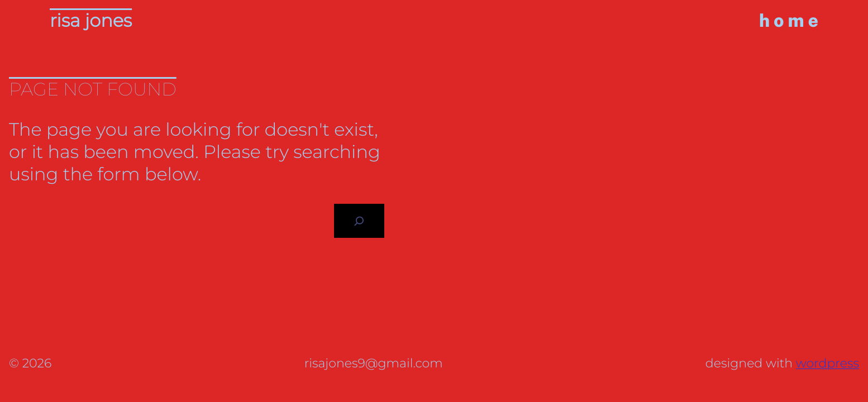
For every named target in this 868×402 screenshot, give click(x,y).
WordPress (828, 363)
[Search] (359, 221)
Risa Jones (91, 21)
